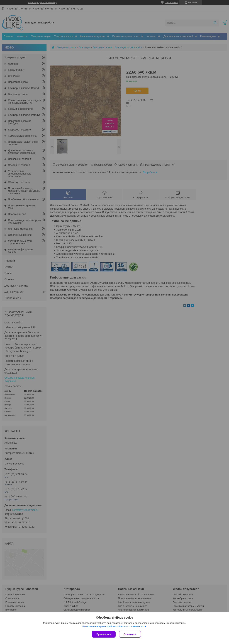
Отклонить (130, 634)
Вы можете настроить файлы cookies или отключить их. (113, 626)
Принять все (104, 634)
